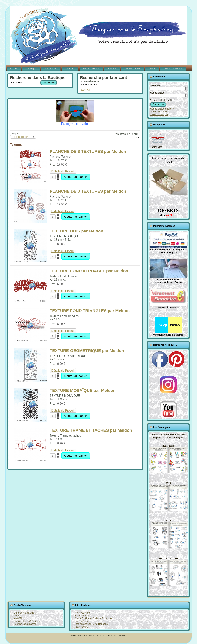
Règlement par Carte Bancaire (91, 624)
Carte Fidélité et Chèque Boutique (93, 618)
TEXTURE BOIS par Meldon (77, 231)
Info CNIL (19, 618)
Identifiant (155, 85)
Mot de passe (157, 93)
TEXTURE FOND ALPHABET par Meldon (89, 271)
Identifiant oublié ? (160, 112)
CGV (16, 615)
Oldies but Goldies (173, 69)
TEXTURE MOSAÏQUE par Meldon (83, 390)
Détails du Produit (63, 171)
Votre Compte (83, 613)
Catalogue (31, 69)
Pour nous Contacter (25, 624)
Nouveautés (51, 69)
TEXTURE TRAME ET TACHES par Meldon (91, 430)
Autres (152, 69)
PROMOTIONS (132, 69)
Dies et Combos (91, 69)
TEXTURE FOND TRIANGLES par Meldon (90, 311)
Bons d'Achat (82, 621)
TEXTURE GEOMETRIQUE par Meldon (87, 351)
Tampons (70, 69)
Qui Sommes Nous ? (25, 613)
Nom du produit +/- (22, 137)
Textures (112, 69)
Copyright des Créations (27, 621)
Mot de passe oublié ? (162, 109)
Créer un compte (159, 114)
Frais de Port (82, 615)
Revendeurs (82, 627)
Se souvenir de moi (160, 100)
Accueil (14, 69)
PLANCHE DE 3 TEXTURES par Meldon (88, 151)
